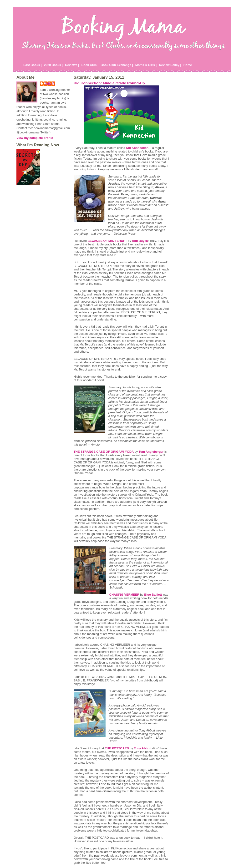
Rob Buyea (140, 241)
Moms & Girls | (146, 65)
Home (188, 65)
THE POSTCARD (117, 748)
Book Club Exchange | (117, 65)
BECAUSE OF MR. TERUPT (107, 241)
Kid (137, 148)
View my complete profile (35, 138)
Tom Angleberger (151, 452)
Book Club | (90, 65)
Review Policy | (170, 65)
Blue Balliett (153, 595)
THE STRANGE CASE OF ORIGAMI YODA (104, 452)
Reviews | (72, 65)
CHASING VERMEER (124, 595)
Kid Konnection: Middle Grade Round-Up (109, 83)
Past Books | (33, 65)
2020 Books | (53, 65)
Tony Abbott (143, 748)
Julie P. (50, 84)
